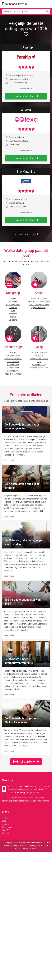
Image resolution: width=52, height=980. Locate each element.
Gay (13, 311)
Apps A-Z (6, 830)
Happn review (13, 371)
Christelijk (13, 308)
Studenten (13, 301)
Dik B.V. (42, 843)
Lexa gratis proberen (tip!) (39, 301)
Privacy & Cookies (30, 849)
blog (38, 401)
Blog (4, 821)
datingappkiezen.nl (15, 4)
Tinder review (13, 362)
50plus (13, 317)
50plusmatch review (13, 359)
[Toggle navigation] (47, 4)
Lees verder (9, 460)
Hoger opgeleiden (13, 305)
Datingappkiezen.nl (28, 786)
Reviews (6, 824)
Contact (5, 833)
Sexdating (13, 320)
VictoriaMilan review (13, 374)
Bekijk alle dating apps (26, 234)
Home (5, 818)
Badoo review (13, 365)
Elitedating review (13, 355)
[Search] (26, 11)
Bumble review (13, 368)
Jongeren (13, 298)
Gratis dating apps (39, 298)
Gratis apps (7, 827)
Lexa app (13, 352)
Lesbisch (13, 314)
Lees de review (26, 88)
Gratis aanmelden (26, 96)
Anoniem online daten (39, 368)
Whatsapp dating (39, 365)
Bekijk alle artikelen (26, 762)
